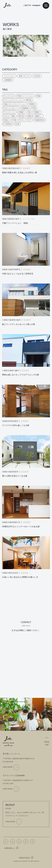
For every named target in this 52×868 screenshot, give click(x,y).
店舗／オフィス (24, 76)
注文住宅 (37, 76)
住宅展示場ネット (10, 848)
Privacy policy (24, 858)
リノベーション (9, 76)
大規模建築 (8, 80)
